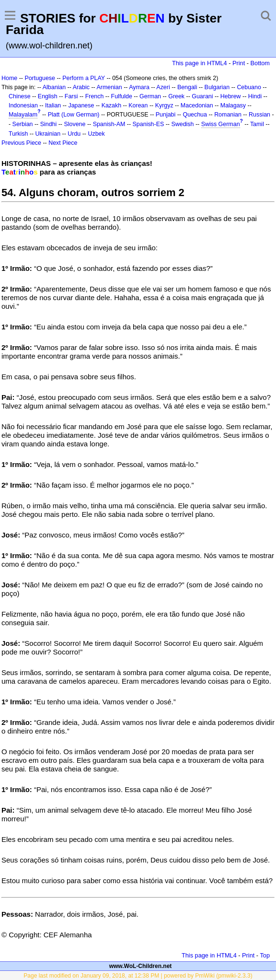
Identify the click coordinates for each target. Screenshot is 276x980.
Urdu (74, 134)
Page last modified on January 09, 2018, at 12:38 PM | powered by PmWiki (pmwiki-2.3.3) (138, 976)
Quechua (195, 115)
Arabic (81, 87)
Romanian (228, 115)
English (48, 96)
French (95, 96)
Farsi (71, 96)
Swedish (182, 124)
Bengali (187, 87)
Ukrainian (48, 134)
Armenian (109, 87)
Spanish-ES (149, 124)
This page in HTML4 (200, 63)
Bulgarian (217, 87)
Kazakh (112, 105)
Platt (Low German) (74, 115)
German (150, 96)
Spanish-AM (109, 124)
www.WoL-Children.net (141, 966)
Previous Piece (21, 143)
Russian (259, 115)
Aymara (139, 87)
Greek (176, 96)
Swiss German (221, 124)
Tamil (257, 124)
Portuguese (40, 78)
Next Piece (63, 143)
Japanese (81, 105)
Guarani (202, 96)
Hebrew (231, 96)
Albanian (54, 87)
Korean (138, 105)
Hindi (255, 96)
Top (265, 955)
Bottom (260, 63)
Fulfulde (122, 96)
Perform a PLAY (84, 78)
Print (239, 63)
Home (9, 78)
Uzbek (96, 134)
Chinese (20, 96)
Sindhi (49, 124)
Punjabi (166, 115)
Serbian (23, 124)
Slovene (75, 124)
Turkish (18, 134)
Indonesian (23, 105)
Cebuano (249, 87)
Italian (53, 105)
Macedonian (197, 105)
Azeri (163, 87)
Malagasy (233, 105)
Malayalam (23, 115)
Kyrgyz (164, 105)
